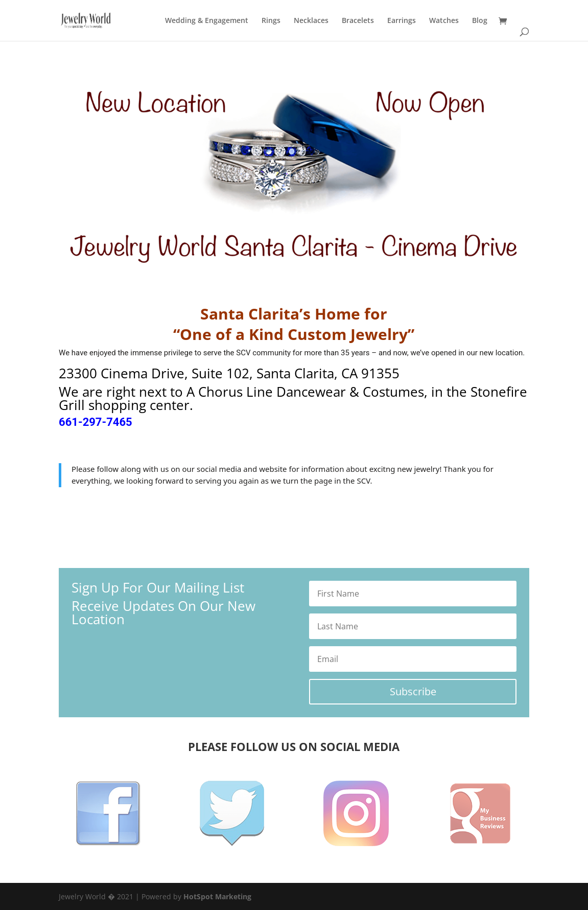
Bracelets (358, 21)
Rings (271, 21)
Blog (480, 21)
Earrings (402, 21)
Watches (444, 21)
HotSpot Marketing (217, 896)
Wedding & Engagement (207, 21)
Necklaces (311, 21)
